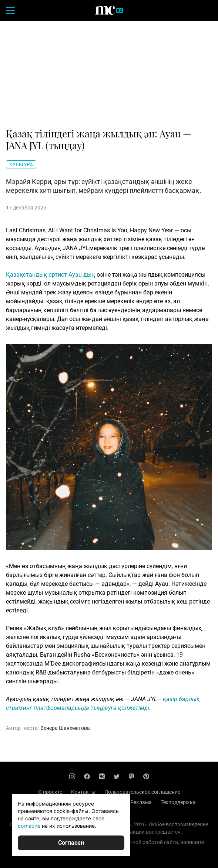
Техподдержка (178, 802)
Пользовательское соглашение (142, 792)
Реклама (141, 802)
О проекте (50, 792)
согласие (29, 826)
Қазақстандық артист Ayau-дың (51, 275)
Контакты (83, 792)
